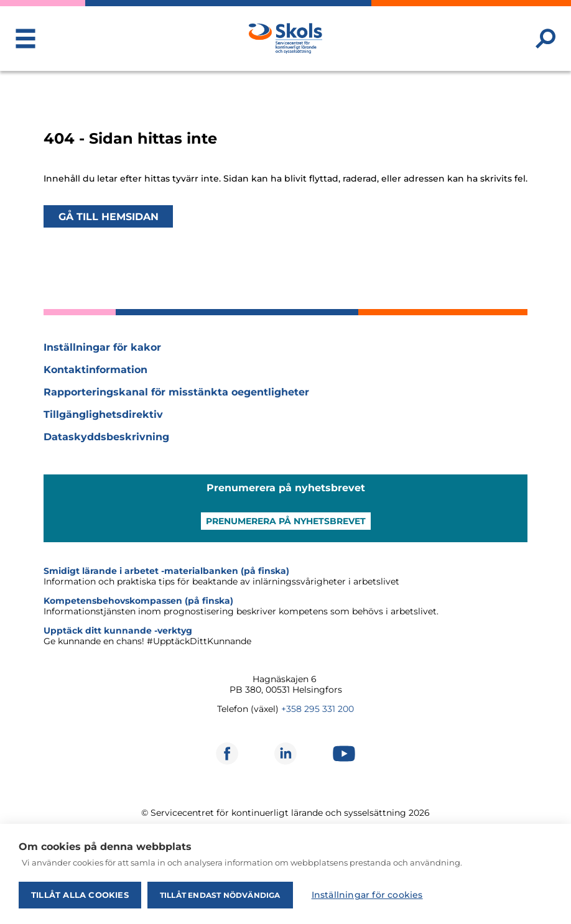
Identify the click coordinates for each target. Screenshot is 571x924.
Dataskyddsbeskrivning (106, 437)
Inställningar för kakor (102, 347)
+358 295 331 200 (318, 709)
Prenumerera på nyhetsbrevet (286, 521)
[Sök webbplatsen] (545, 39)
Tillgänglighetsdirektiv (103, 414)
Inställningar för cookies (367, 895)
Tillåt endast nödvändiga (220, 895)
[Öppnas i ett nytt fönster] (227, 754)
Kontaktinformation (95, 370)
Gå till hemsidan (109, 216)
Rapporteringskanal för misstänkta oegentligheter (176, 392)
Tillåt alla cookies (80, 895)
